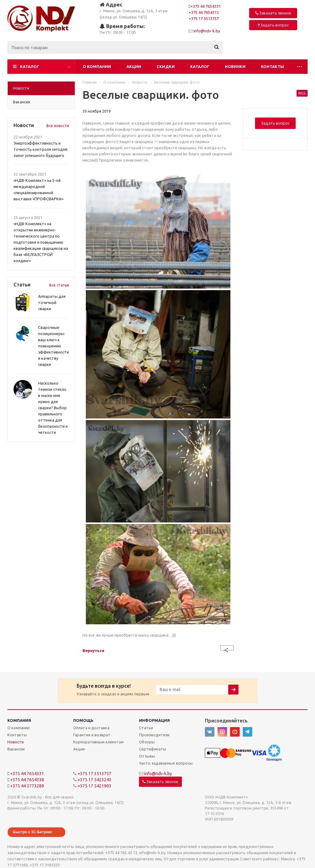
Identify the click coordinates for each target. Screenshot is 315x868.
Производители (154, 735)
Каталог (30, 66)
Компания (19, 720)
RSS (302, 93)
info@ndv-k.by (207, 31)
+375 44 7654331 (205, 6)
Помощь (83, 720)
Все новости (58, 126)
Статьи (146, 728)
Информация (154, 720)
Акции (134, 66)
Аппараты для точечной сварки (52, 302)
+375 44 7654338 (27, 780)
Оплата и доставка (91, 728)
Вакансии (16, 749)
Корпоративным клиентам (98, 742)
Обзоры (147, 742)
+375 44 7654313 (204, 12)
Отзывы (147, 756)
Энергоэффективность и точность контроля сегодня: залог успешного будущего (41, 149)
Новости (16, 742)
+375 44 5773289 (27, 786)
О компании (97, 66)
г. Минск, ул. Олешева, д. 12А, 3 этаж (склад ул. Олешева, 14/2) (134, 10)
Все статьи (59, 285)
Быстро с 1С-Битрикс (33, 832)
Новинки (235, 66)
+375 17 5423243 (94, 780)
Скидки (166, 66)
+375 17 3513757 (204, 18)
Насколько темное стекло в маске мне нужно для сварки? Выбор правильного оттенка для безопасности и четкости (53, 408)
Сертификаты (153, 749)
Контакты (272, 66)
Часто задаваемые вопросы (166, 763)
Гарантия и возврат (92, 735)
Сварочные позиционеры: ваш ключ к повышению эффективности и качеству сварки (54, 346)
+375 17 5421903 (94, 786)
